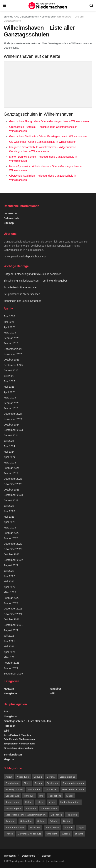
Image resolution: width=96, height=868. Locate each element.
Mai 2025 (9, 387)
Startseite (8, 17)
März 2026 (10, 333)
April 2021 (10, 652)
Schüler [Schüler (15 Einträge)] (67, 821)
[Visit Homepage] (48, 6)
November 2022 (13, 549)
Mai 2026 (9, 322)
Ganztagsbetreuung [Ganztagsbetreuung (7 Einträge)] (73, 783)
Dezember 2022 (13, 544)
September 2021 (13, 625)
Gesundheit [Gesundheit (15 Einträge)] (34, 789)
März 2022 (10, 592)
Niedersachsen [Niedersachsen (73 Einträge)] (49, 809)
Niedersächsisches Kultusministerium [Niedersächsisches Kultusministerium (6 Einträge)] (26, 815)
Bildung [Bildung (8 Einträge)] (38, 777)
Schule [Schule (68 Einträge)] (41, 821)
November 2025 (13, 354)
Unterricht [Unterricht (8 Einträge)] (52, 834)
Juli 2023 (9, 506)
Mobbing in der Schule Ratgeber (22, 301)
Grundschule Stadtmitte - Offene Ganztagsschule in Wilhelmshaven (48, 136)
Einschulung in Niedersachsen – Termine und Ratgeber (35, 281)
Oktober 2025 (12, 360)
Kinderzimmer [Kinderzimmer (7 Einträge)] (13, 802)
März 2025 (10, 398)
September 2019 (13, 674)
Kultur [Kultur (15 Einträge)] (29, 802)
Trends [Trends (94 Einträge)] (9, 834)
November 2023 (13, 484)
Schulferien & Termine (17, 735)
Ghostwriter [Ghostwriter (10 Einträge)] (51, 789)
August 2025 (11, 370)
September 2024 (13, 430)
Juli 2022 (9, 571)
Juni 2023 (9, 511)
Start (7, 711)
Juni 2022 (9, 576)
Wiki (53, 693)
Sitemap (9, 223)
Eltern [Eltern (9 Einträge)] (27, 783)
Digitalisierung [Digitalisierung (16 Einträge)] (68, 777)
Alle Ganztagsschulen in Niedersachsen (35, 17)
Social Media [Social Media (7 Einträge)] (52, 827)
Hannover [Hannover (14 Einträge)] (29, 796)
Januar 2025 (11, 408)
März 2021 (10, 657)
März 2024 (10, 463)
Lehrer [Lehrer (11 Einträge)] (40, 802)
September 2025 (13, 365)
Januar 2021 (11, 668)
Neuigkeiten (11, 693)
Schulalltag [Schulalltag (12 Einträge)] (26, 821)
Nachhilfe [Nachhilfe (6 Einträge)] (31, 809)
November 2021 (13, 614)
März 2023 (10, 528)
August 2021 (11, 630)
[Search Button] (91, 6)
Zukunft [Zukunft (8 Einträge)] (79, 834)
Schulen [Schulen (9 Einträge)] (54, 821)
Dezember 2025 (13, 349)
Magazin (9, 689)
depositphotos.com (36, 256)
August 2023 (11, 500)
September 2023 (13, 495)
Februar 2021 (11, 663)
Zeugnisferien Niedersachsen (19, 744)
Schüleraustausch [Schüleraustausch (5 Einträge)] (15, 827)
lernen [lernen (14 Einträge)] (52, 802)
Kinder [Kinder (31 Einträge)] (70, 796)
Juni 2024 (9, 446)
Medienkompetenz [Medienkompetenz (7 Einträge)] (70, 802)
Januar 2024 (11, 473)
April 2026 (10, 327)
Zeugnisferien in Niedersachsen (22, 294)
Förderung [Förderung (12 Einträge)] (53, 783)
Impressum (11, 213)
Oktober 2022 (12, 554)
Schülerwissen (13, 755)
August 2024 (11, 435)
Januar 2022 (11, 603)
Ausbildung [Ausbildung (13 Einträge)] (23, 777)
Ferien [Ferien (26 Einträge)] (38, 783)
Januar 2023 (11, 538)
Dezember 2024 (13, 414)
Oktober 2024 (12, 425)
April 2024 (10, 457)
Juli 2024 (9, 441)
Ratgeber (56, 689)
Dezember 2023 (13, 479)
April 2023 (10, 522)
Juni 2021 (9, 641)
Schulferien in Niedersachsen (21, 287)
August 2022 (11, 565)
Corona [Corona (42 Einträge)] (51, 777)
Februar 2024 (11, 468)
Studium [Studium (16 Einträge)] (69, 827)
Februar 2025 (11, 403)
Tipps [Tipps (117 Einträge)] (81, 827)
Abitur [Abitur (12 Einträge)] (9, 777)
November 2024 (13, 419)
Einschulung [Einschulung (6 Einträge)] (12, 783)
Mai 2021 (9, 646)
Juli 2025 (9, 376)
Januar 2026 (11, 343)
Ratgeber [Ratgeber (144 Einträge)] (10, 821)
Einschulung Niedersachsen (19, 748)
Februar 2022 (11, 598)
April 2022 (10, 587)
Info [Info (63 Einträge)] (41, 796)
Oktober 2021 (12, 619)
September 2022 (13, 560)
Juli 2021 (9, 636)
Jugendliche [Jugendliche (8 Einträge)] (55, 796)
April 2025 (10, 392)
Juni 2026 (9, 316)
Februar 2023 (11, 533)
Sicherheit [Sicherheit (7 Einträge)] (35, 827)
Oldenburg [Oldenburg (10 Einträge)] (56, 815)
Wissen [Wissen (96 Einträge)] (66, 834)
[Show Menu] (5, 6)
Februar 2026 (11, 338)
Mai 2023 (9, 517)
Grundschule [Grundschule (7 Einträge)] (12, 796)
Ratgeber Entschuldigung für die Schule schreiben (33, 274)
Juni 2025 (9, 381)
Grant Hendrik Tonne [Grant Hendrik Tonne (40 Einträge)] (73, 789)
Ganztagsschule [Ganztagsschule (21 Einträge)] (14, 789)
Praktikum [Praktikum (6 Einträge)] (72, 815)
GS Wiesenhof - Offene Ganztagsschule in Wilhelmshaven (43, 142)
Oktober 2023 (12, 490)
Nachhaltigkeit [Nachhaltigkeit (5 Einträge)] (13, 809)
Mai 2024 (9, 452)
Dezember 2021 (13, 609)
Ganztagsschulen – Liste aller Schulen (27, 721)
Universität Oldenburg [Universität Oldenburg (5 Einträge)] (30, 834)
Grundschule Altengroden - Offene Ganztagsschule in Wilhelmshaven (49, 121)
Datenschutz (11, 218)
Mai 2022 (9, 581)
